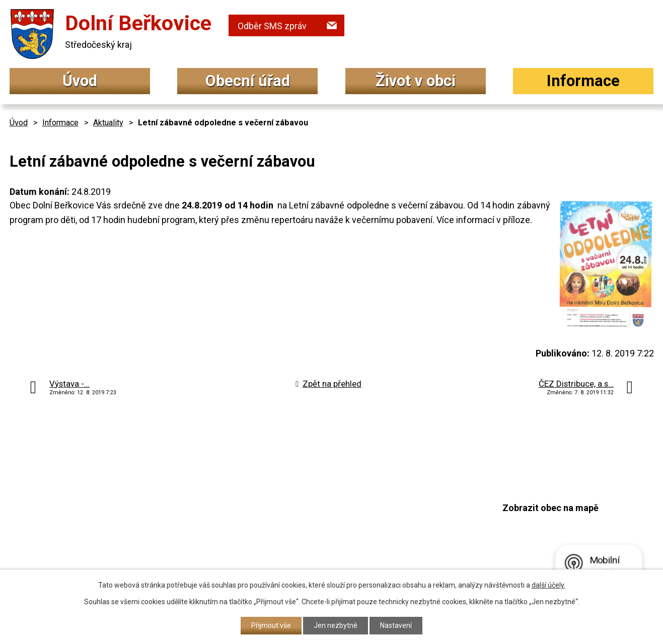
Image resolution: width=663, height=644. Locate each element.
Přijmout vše (271, 625)
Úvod (80, 81)
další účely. (548, 585)
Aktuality (108, 123)
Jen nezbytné (336, 625)
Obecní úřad (248, 81)
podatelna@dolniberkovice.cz (304, 533)
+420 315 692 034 (278, 495)
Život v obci (416, 81)
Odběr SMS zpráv (272, 26)
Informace (583, 81)
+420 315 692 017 (278, 515)
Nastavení (396, 625)
